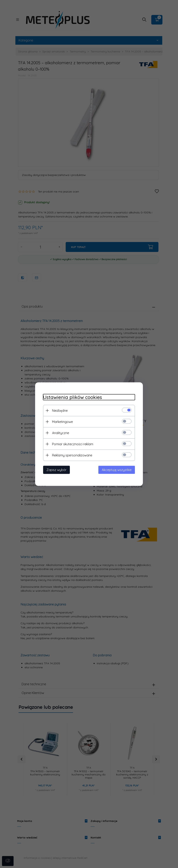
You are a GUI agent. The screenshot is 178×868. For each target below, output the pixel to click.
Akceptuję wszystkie (117, 470)
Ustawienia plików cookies (73, 397)
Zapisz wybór (56, 470)
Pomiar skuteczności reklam (73, 444)
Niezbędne (60, 410)
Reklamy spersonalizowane (72, 455)
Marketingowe (62, 422)
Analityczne (61, 433)
